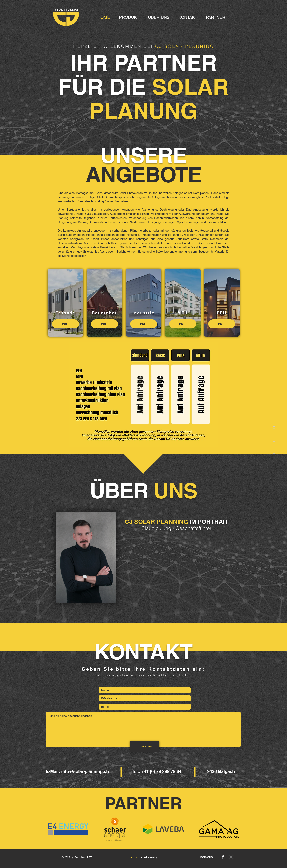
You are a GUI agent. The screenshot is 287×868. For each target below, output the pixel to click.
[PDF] (65, 324)
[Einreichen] (145, 746)
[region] (86, 557)
